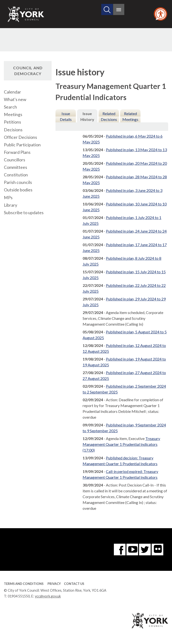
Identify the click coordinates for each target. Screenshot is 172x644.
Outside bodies (18, 190)
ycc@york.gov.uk (48, 596)
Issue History (87, 116)
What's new (15, 99)
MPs (8, 198)
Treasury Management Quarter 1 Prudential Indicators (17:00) (121, 444)
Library (11, 205)
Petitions (12, 122)
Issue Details (66, 116)
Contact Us (74, 584)
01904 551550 (19, 596)
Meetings (13, 114)
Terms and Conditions (24, 584)
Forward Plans (17, 152)
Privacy (54, 584)
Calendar (12, 92)
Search (10, 107)
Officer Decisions (20, 137)
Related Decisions (109, 116)
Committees (16, 167)
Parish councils (18, 182)
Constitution (16, 175)
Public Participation (22, 145)
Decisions (13, 130)
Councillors (15, 160)
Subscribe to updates (24, 213)
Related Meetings (130, 116)
